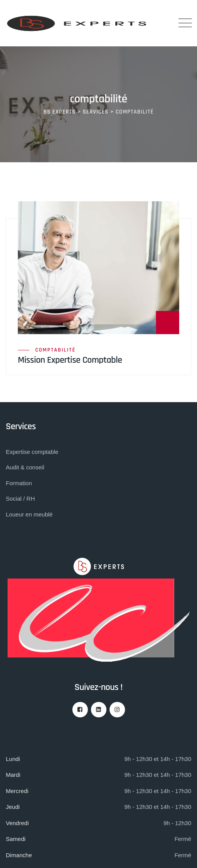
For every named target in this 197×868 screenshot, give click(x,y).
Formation (19, 483)
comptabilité (55, 350)
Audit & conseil (25, 467)
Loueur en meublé (29, 514)
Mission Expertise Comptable (70, 360)
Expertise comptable (32, 452)
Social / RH (20, 499)
